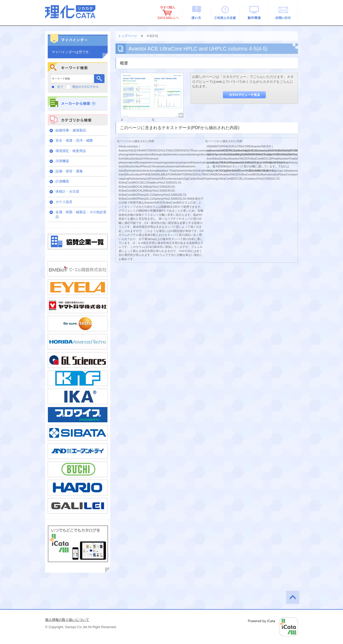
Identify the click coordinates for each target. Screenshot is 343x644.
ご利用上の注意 (226, 12)
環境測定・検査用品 (71, 151)
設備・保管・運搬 (69, 171)
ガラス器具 (64, 202)
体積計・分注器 (67, 191)
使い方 (197, 12)
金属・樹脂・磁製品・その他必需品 (81, 214)
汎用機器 (62, 161)
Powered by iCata (273, 627)
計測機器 (62, 181)
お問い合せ (283, 12)
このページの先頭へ (293, 597)
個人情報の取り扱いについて (67, 620)
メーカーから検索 (78, 103)
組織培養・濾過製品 (71, 130)
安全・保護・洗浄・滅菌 (74, 140)
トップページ (127, 36)
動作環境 (255, 12)
